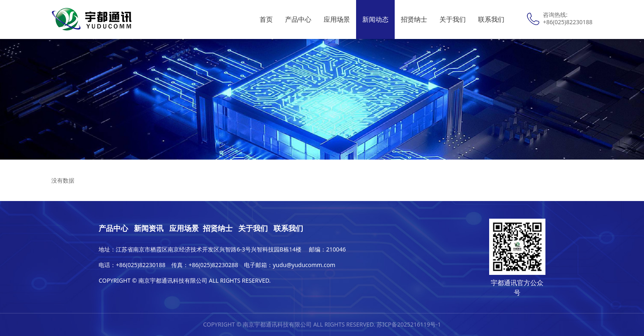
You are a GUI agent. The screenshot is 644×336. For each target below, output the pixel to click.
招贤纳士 (414, 19)
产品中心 (298, 19)
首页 (266, 19)
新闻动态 (375, 19)
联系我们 (491, 19)
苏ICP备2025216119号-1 (409, 324)
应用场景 (337, 19)
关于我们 (453, 19)
